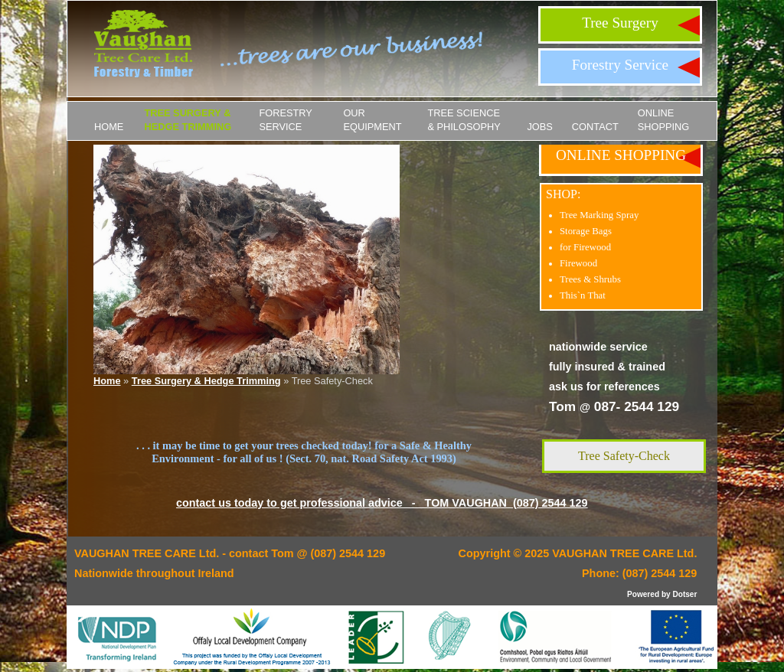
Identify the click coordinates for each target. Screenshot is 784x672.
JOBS (539, 127)
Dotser (684, 594)
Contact (595, 127)
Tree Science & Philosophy (464, 120)
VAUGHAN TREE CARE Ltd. (624, 553)
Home (109, 127)
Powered (643, 594)
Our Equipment (372, 120)
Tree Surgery (620, 23)
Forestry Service (620, 65)
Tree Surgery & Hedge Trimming (188, 120)
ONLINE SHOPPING (664, 120)
